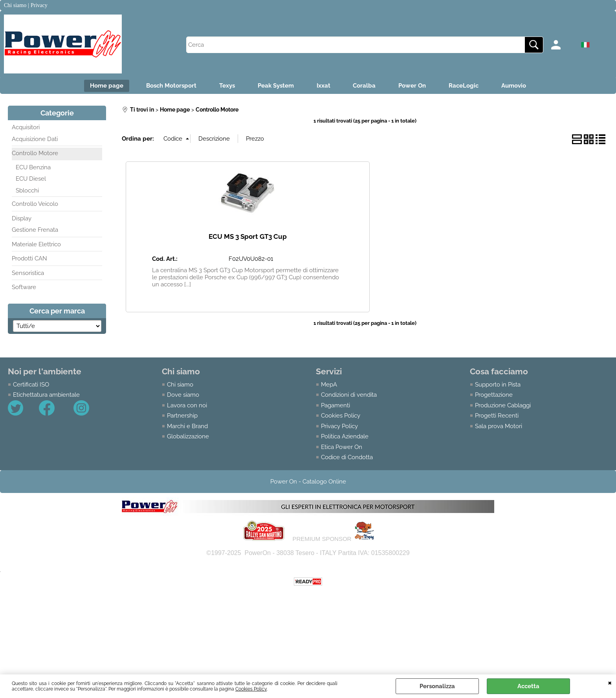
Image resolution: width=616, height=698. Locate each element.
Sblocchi (27, 191)
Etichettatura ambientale (46, 396)
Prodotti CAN (29, 259)
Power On (414, 86)
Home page (104, 86)
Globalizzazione (188, 437)
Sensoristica (28, 273)
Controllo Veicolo (35, 205)
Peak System (275, 86)
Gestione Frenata (35, 231)
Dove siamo (183, 396)
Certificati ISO (31, 385)
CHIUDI (610, 682)
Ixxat (324, 86)
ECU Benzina (33, 168)
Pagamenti (335, 406)
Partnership (182, 416)
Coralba (365, 86)
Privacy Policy (339, 427)
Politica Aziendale (345, 437)
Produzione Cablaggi (503, 406)
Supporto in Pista (498, 385)
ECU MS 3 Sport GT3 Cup (248, 237)
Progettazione (494, 396)
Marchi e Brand (187, 427)
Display (22, 219)
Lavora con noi (187, 406)
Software (24, 288)
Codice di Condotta (347, 458)
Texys (225, 86)
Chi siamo (180, 385)
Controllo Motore (35, 154)
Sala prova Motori (499, 427)
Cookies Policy (251, 689)
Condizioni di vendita (349, 396)
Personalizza (437, 686)
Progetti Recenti (497, 416)
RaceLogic (466, 86)
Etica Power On (342, 447)
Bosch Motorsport (169, 86)
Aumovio (517, 86)
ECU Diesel (31, 180)
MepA (329, 385)
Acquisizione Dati (35, 139)
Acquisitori (26, 128)
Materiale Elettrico (36, 245)
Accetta (528, 686)
